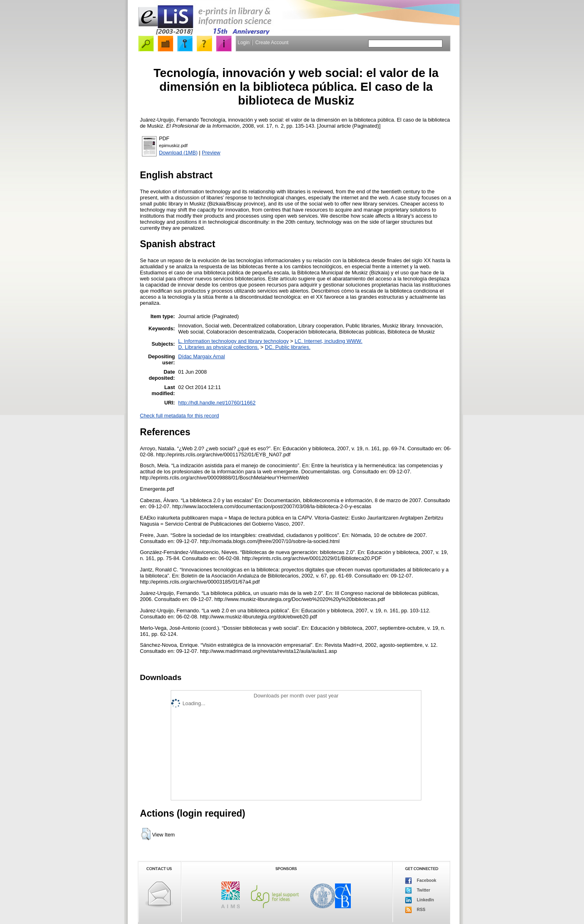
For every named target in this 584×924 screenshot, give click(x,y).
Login (244, 43)
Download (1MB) (178, 153)
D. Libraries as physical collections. (218, 347)
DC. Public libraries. (288, 347)
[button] (146, 834)
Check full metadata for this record (179, 416)
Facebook (421, 881)
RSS (415, 910)
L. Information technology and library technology (233, 341)
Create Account (272, 43)
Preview (211, 153)
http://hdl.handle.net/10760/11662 (217, 403)
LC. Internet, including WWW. (328, 341)
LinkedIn (420, 900)
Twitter (418, 890)
